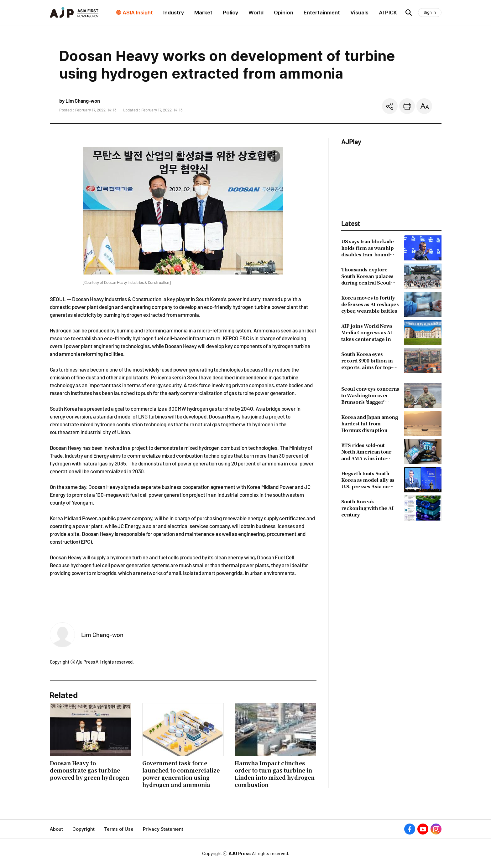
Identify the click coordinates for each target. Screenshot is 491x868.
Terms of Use (119, 829)
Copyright (84, 829)
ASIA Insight (138, 13)
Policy (230, 13)
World (256, 13)
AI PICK (388, 13)
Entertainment (322, 13)
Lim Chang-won (102, 634)
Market (203, 13)
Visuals (359, 13)
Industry (174, 13)
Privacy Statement (163, 829)
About (56, 829)
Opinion (284, 13)
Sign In (430, 12)
